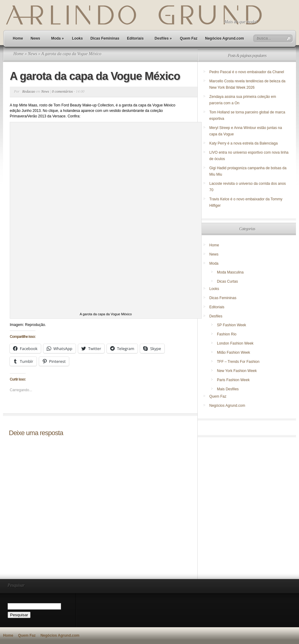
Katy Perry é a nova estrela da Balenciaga (243, 143)
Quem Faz (189, 38)
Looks (77, 38)
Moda (58, 38)
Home (18, 38)
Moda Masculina (230, 272)
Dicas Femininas (105, 38)
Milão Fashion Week (234, 352)
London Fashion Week (235, 343)
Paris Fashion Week (233, 380)
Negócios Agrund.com (225, 38)
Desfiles (163, 38)
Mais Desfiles (228, 389)
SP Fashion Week (232, 325)
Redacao (29, 91)
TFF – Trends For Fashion (238, 362)
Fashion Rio (227, 334)
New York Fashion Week (237, 371)
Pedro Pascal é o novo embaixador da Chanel (247, 72)
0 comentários (62, 91)
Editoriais (135, 38)
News (35, 38)
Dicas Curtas (227, 281)
